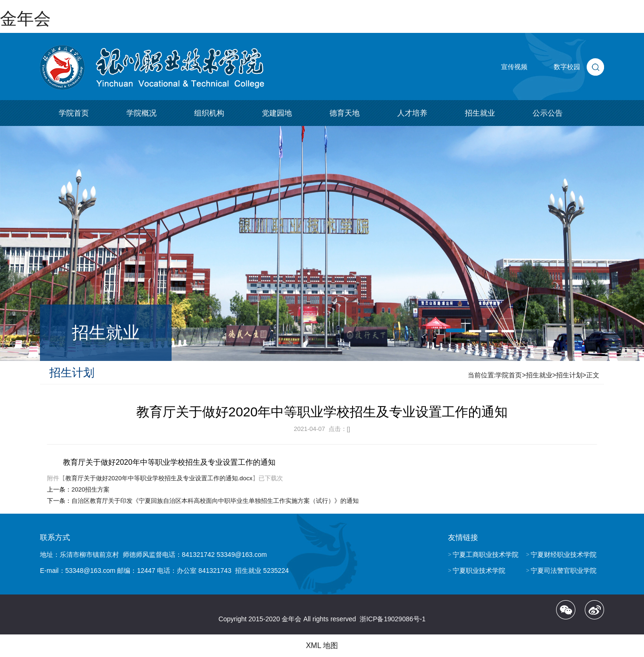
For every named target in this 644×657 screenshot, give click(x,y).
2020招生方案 (90, 489)
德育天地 (345, 113)
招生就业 (480, 113)
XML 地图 (322, 645)
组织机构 (209, 113)
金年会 (25, 19)
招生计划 (569, 375)
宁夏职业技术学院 (479, 571)
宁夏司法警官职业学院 (564, 571)
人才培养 (412, 113)
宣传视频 (514, 67)
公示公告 (548, 113)
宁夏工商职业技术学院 (486, 555)
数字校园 (567, 67)
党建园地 (277, 113)
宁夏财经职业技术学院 (564, 555)
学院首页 (74, 113)
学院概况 (141, 113)
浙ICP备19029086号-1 (393, 619)
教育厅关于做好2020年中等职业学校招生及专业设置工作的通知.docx (159, 478)
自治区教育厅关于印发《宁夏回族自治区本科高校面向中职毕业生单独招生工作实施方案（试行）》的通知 (215, 501)
